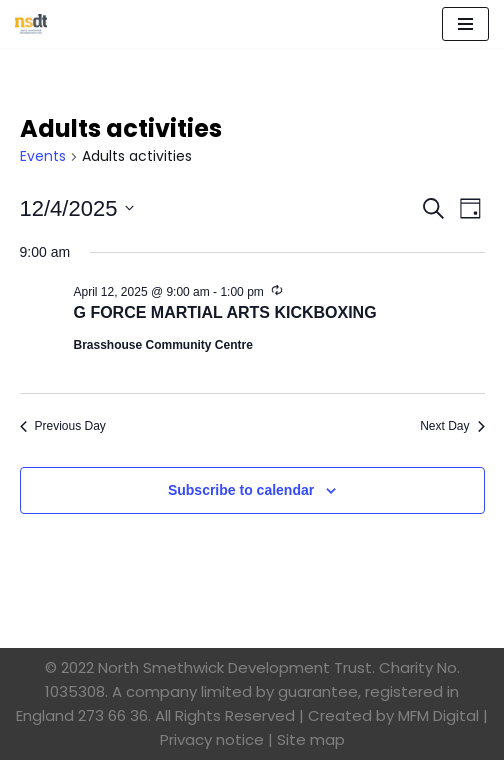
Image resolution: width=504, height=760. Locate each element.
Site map (311, 739)
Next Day (452, 426)
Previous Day (63, 426)
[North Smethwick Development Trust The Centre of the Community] (31, 24)
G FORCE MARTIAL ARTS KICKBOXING (225, 312)
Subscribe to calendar (241, 490)
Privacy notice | (216, 739)
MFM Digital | (443, 715)
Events (43, 156)
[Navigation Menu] (465, 24)
